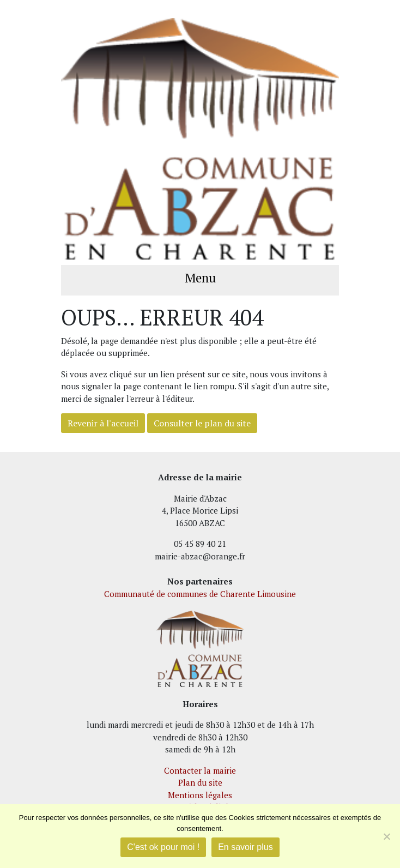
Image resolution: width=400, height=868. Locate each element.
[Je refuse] (386, 836)
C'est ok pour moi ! (163, 847)
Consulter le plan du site (202, 423)
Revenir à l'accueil (103, 423)
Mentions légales (200, 795)
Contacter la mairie (200, 770)
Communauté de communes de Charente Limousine (200, 594)
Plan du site (200, 782)
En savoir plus (246, 847)
